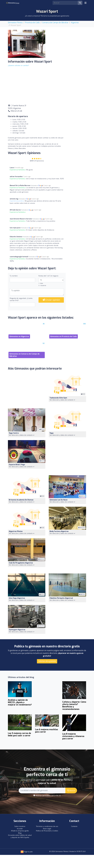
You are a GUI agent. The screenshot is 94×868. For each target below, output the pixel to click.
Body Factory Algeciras (59, 531)
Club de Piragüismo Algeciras (21, 563)
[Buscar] (80, 3)
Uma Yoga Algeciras (17, 598)
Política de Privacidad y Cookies (47, 831)
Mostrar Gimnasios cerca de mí (47, 796)
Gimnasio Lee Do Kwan (59, 500)
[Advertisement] (67, 44)
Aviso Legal (47, 829)
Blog (20, 833)
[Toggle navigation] (86, 3)
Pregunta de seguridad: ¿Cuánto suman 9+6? (21, 299)
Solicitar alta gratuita (47, 661)
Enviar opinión (51, 300)
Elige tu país (27, 852)
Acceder (20, 829)
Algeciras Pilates (16, 531)
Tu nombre (14, 276)
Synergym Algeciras (17, 630)
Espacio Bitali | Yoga (17, 465)
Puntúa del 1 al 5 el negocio (48, 276)
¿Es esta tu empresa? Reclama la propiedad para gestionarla (47, 16)
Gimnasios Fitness (15, 23)
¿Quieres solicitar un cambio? (18, 65)
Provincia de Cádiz (32, 23)
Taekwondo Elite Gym (58, 398)
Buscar (71, 791)
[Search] (65, 3)
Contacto (74, 826)
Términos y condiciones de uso (47, 826)
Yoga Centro (14, 433)
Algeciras (75, 23)
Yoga (52, 433)
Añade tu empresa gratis (20, 831)
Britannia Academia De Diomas (21, 500)
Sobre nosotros (20, 826)
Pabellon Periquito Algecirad (61, 598)
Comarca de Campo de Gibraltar (55, 23)
